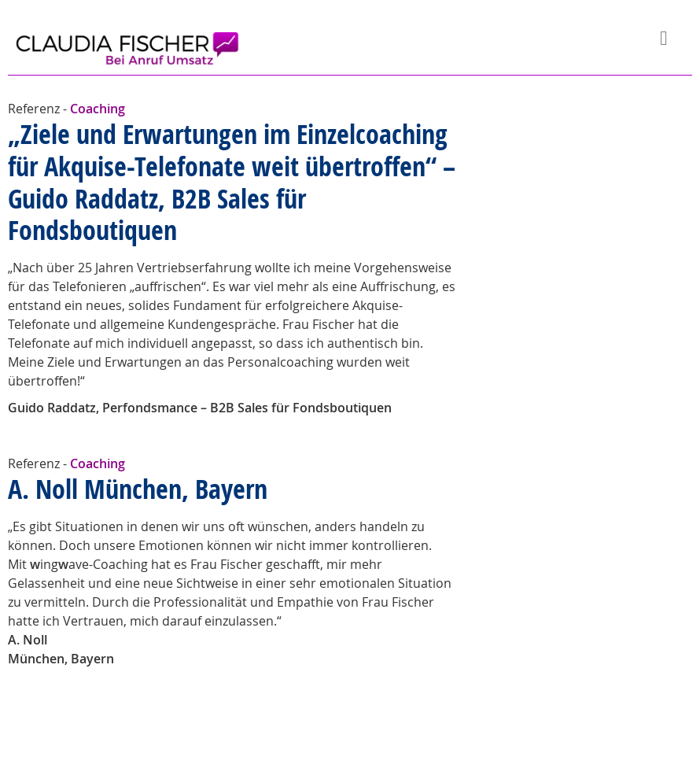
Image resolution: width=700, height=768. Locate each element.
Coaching (98, 109)
